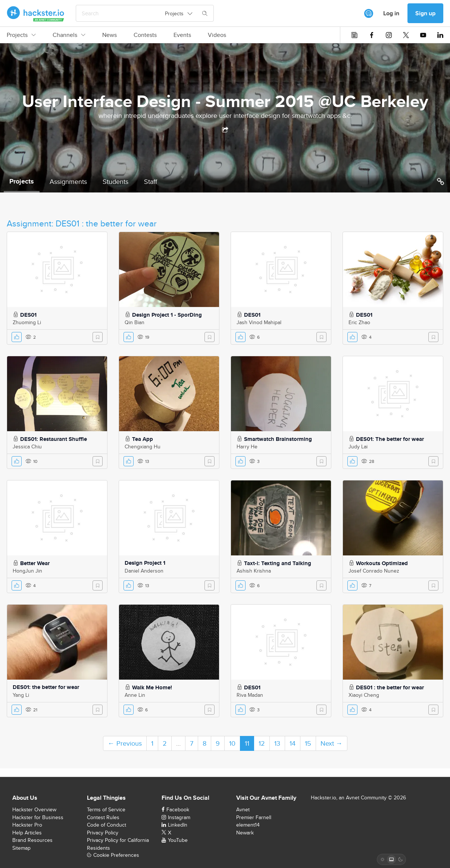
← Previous (125, 743)
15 (308, 743)
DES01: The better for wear (390, 439)
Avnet (243, 809)
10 (232, 743)
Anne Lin (135, 695)
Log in (391, 13)
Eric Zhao (359, 322)
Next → (332, 743)
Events (182, 35)
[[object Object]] (369, 13)
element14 (248, 825)
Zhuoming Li (27, 322)
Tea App (143, 439)
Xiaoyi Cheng (364, 695)
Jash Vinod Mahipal (259, 322)
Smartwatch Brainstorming (278, 439)
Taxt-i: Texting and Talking (278, 563)
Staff (151, 181)
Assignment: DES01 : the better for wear (82, 223)
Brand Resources (32, 840)
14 (293, 743)
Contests (145, 35)
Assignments (68, 181)
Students (115, 181)
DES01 (28, 315)
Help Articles (27, 833)
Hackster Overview (34, 809)
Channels (69, 35)
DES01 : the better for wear (390, 687)
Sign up (425, 13)
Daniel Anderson (144, 571)
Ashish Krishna (254, 571)
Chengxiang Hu (143, 446)
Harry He (247, 446)
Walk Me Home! (152, 687)
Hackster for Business (38, 817)
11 (247, 743)
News (110, 35)
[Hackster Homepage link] (36, 13)
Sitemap (21, 848)
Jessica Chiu (27, 446)
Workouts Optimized (382, 563)
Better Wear (35, 563)
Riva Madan (250, 695)
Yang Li (21, 695)
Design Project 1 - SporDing (167, 315)
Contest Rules (103, 817)
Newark (245, 833)
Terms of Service (106, 809)
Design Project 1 (145, 563)
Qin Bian (135, 322)
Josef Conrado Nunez (374, 571)
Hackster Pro (27, 825)
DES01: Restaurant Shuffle (54, 439)
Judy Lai (358, 446)
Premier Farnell (254, 817)
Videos (217, 35)
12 (262, 743)
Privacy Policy (103, 833)
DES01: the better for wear (46, 687)
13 (277, 743)
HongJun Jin (27, 571)
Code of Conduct (107, 825)
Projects (21, 35)
